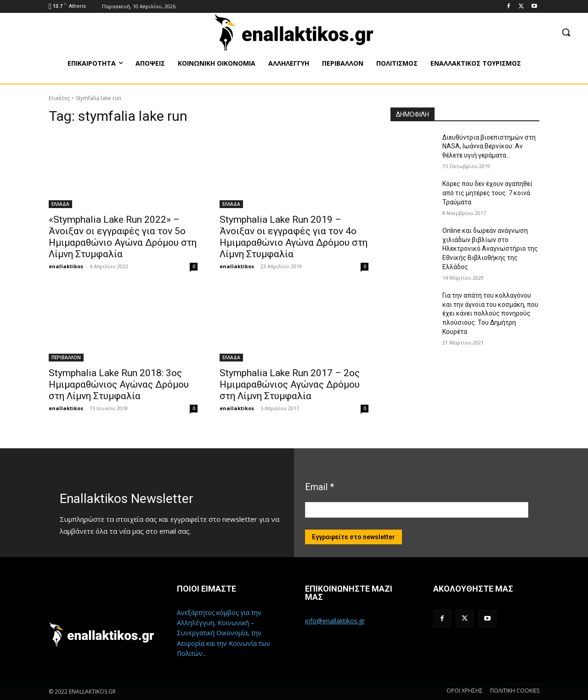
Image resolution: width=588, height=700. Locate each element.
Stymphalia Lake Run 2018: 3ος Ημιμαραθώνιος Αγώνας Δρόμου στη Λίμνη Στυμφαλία (119, 384)
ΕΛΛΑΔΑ (60, 204)
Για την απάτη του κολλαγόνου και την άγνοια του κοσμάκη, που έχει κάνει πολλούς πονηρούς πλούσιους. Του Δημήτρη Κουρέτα (490, 313)
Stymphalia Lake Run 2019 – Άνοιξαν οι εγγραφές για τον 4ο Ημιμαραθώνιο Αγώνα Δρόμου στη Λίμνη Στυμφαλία (294, 237)
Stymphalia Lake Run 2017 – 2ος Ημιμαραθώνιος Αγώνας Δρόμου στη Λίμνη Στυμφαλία (290, 384)
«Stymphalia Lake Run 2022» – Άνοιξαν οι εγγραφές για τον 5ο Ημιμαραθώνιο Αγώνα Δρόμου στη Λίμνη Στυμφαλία (123, 237)
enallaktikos (66, 266)
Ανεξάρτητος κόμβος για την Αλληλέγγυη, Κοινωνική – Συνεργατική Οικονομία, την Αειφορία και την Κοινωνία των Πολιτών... (223, 633)
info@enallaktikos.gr (335, 621)
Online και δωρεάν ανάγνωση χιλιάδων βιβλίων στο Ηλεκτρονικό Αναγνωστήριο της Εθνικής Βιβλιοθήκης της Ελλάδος (490, 248)
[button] (566, 32)
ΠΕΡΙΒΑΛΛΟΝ (66, 357)
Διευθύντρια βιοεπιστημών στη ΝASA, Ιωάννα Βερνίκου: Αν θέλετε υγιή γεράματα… (489, 146)
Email (319, 487)
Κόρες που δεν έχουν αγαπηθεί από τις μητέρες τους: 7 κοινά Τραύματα (487, 193)
